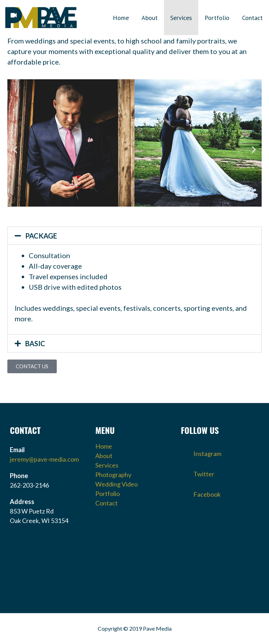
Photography (113, 475)
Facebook (201, 492)
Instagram (201, 451)
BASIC (35, 343)
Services (181, 18)
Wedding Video (116, 484)
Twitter (198, 472)
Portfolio (217, 18)
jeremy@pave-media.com (44, 459)
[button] (15, 149)
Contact (252, 18)
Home (121, 18)
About (150, 18)
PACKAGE (41, 236)
